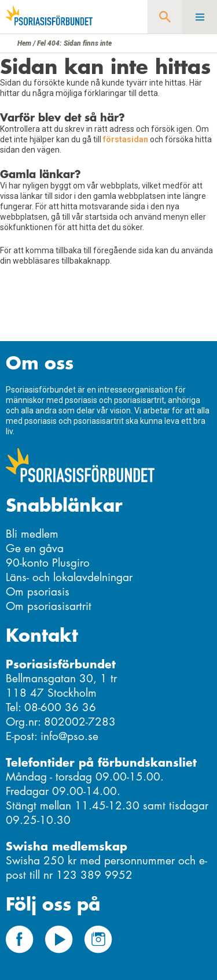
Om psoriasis (38, 592)
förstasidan (126, 139)
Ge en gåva (35, 548)
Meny (200, 17)
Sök (165, 17)
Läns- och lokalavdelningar (69, 577)
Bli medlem (32, 534)
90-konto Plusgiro (48, 563)
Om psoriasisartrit (49, 606)
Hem (24, 43)
